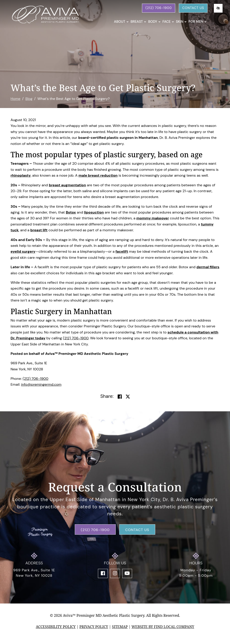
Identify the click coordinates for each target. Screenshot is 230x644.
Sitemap (120, 627)
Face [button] (168, 22)
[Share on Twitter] (128, 397)
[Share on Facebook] (120, 397)
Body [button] (154, 22)
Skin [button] (181, 22)
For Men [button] (197, 22)
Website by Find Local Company (163, 627)
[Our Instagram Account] (115, 573)
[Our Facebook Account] (103, 573)
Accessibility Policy (56, 627)
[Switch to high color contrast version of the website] (218, 8)
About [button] (121, 22)
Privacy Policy (94, 627)
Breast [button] (138, 22)
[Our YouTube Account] (127, 573)
